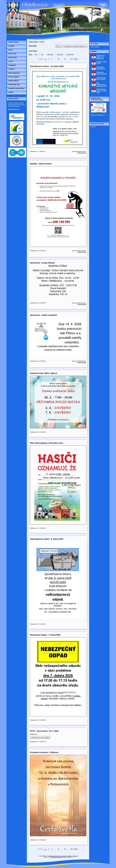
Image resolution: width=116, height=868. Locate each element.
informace (50, 55)
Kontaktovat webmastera (54, 856)
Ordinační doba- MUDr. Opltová (43, 373)
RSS (59, 46)
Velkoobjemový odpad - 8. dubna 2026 (46, 539)
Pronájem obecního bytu (16, 89)
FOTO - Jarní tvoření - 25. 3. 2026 (44, 731)
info (42, 55)
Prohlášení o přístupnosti (72, 856)
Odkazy (11, 92)
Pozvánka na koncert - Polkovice (44, 752)
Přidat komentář (82, 153)
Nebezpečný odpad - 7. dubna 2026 (45, 635)
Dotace (11, 50)
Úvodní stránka (33, 42)
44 (58, 59)
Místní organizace (14, 73)
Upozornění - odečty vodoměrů (43, 315)
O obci (10, 61)
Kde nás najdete (14, 77)
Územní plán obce (14, 85)
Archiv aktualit (33, 51)
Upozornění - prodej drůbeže (42, 263)
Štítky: (30, 55)
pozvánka (60, 55)
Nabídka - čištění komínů (41, 164)
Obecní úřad (12, 54)
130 (72, 59)
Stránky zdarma (13, 81)
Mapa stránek (63, 856)
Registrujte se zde (14, 109)
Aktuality (11, 46)
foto (36, 55)
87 (65, 59)
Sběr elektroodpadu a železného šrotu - (47, 443)
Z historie (11, 69)
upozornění (70, 55)
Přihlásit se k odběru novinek (76, 46)
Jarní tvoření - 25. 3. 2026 (40, 737)
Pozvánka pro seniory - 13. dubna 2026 (47, 66)
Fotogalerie (12, 65)
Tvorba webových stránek (56, 857)
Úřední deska (13, 58)
